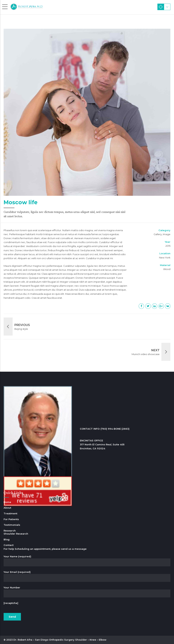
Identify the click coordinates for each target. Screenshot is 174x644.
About (7, 508)
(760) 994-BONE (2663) (115, 429)
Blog (7, 539)
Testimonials (12, 525)
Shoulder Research (16, 534)
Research (10, 531)
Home (7, 502)
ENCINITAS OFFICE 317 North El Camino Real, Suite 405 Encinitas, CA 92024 (102, 444)
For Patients (11, 519)
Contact (9, 545)
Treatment (10, 513)
